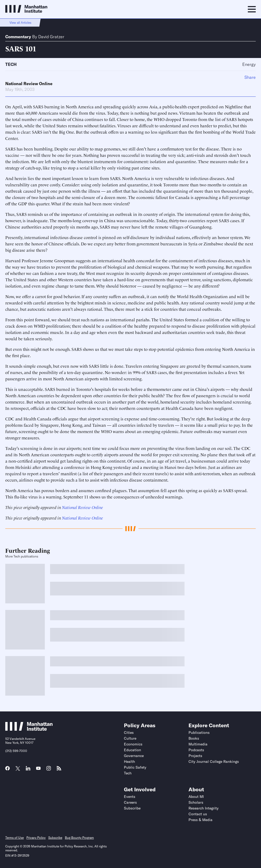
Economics (133, 744)
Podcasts (196, 750)
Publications (199, 733)
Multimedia (198, 744)
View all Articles (20, 23)
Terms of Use (14, 838)
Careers (130, 802)
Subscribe (132, 808)
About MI (196, 797)
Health (129, 762)
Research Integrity (204, 808)
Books (194, 738)
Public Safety (135, 767)
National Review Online (29, 84)
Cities (129, 733)
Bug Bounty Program (79, 838)
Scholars (196, 802)
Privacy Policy (36, 838)
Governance (134, 756)
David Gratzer (51, 37)
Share (250, 77)
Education (132, 750)
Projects (195, 756)
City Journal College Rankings (214, 762)
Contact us (198, 814)
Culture (130, 738)
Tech (11, 64)
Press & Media (200, 820)
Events (130, 797)
